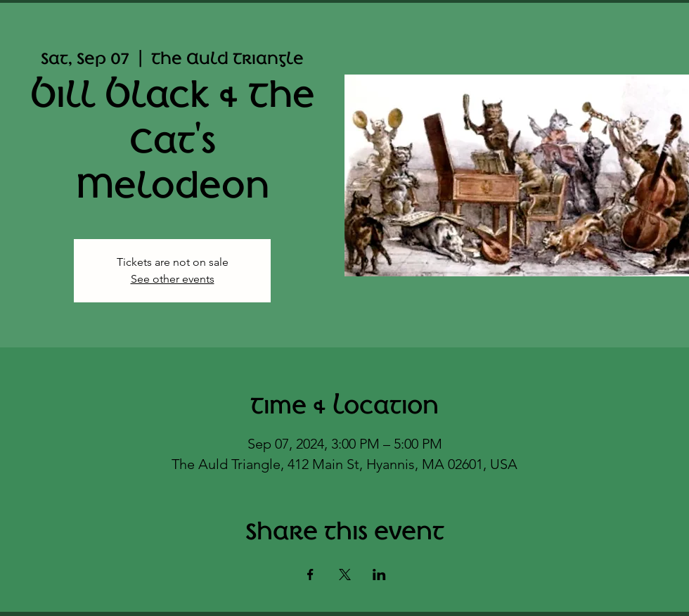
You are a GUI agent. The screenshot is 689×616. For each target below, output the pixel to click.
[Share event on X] (345, 575)
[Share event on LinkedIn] (379, 575)
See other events (173, 279)
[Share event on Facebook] (310, 575)
